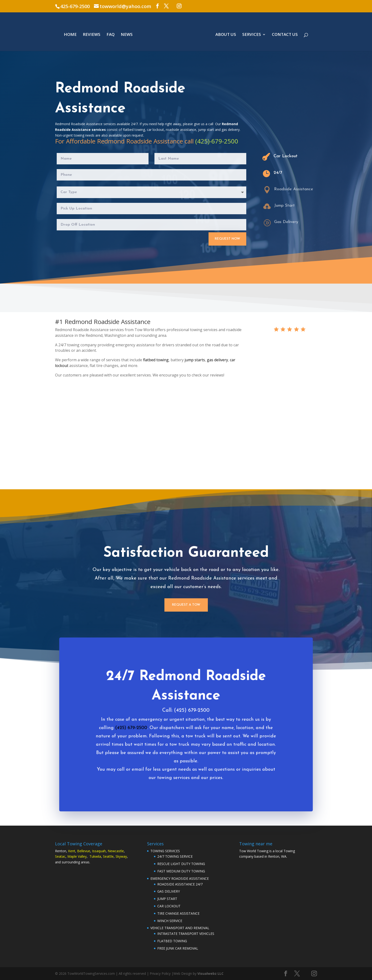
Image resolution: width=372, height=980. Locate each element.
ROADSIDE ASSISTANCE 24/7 (180, 884)
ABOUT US (226, 35)
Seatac (60, 856)
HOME (70, 35)
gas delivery (217, 360)
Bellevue (84, 851)
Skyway (121, 856)
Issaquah (99, 851)
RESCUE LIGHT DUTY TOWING (181, 864)
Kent (72, 851)
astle (120, 851)
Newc (112, 851)
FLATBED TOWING (172, 941)
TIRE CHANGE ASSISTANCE (178, 913)
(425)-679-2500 (217, 141)
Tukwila (95, 856)
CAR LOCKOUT (169, 906)
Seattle (108, 856)
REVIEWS (92, 35)
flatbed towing (156, 360)
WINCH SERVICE (170, 921)
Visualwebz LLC (210, 973)
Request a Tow (186, 605)
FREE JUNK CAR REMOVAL (178, 948)
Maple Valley (77, 856)
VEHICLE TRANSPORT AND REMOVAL (180, 928)
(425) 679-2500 (134, 732)
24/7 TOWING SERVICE (175, 856)
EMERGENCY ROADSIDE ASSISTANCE (180, 878)
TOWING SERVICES (165, 851)
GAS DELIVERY (169, 891)
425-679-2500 (75, 6)
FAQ (111, 35)
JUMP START (167, 899)
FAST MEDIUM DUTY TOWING (181, 871)
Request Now (227, 239)
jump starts (195, 360)
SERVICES (252, 35)
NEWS (127, 35)
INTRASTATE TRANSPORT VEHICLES (186, 934)
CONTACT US (285, 35)
